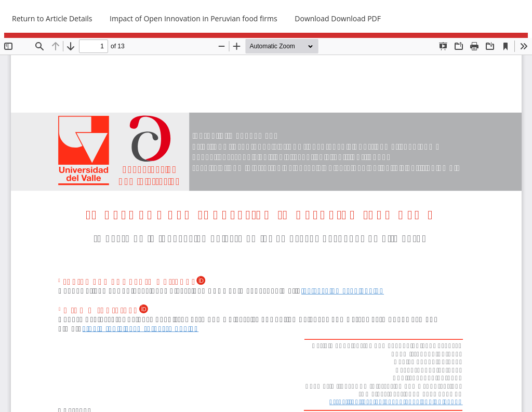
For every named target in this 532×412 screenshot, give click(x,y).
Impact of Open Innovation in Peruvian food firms (194, 18)
